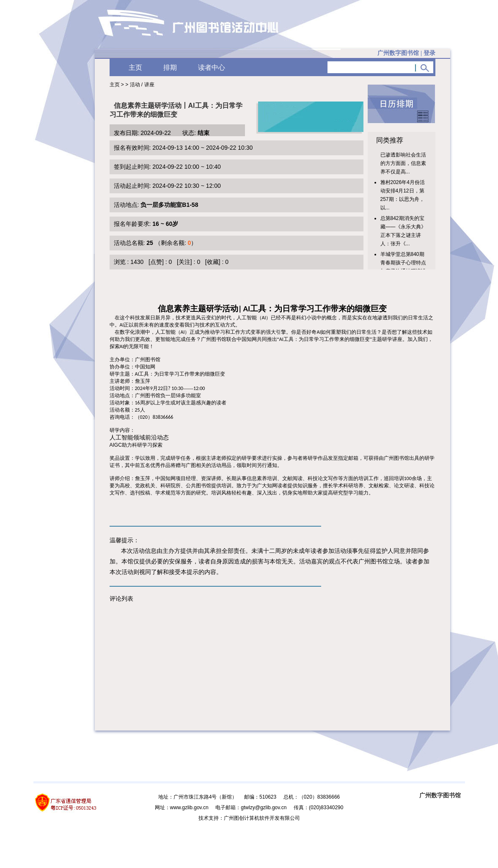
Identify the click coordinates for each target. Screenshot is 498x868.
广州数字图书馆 (440, 795)
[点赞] (156, 262)
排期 (170, 67)
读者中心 (212, 67)
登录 (429, 53)
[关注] (184, 262)
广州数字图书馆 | (406, 53)
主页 (135, 67)
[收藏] (213, 262)
